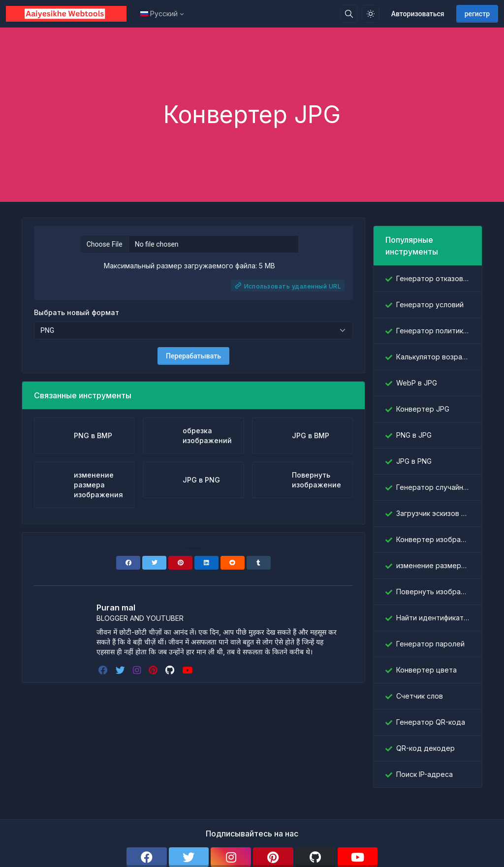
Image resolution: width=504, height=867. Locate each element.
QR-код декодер (425, 748)
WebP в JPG (417, 383)
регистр (477, 14)
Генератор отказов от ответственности (433, 278)
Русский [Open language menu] (159, 14)
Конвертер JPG (423, 409)
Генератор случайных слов (433, 487)
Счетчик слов (420, 696)
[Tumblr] (259, 563)
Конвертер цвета (426, 670)
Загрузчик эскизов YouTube (433, 513)
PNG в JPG (414, 435)
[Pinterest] (180, 563)
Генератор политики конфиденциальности (433, 331)
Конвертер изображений (433, 539)
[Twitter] (154, 563)
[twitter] (121, 670)
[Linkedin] (206, 563)
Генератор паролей (430, 644)
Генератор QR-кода (431, 722)
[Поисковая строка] (349, 14)
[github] (171, 670)
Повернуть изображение (433, 592)
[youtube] (188, 670)
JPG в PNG (414, 461)
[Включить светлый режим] (371, 14)
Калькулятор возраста (433, 357)
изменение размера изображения (433, 565)
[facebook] (104, 670)
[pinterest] (154, 670)
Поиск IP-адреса (425, 774)
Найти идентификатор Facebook (433, 618)
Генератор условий (430, 305)
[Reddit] (233, 563)
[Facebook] (128, 563)
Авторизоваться (418, 14)
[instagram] (138, 670)
